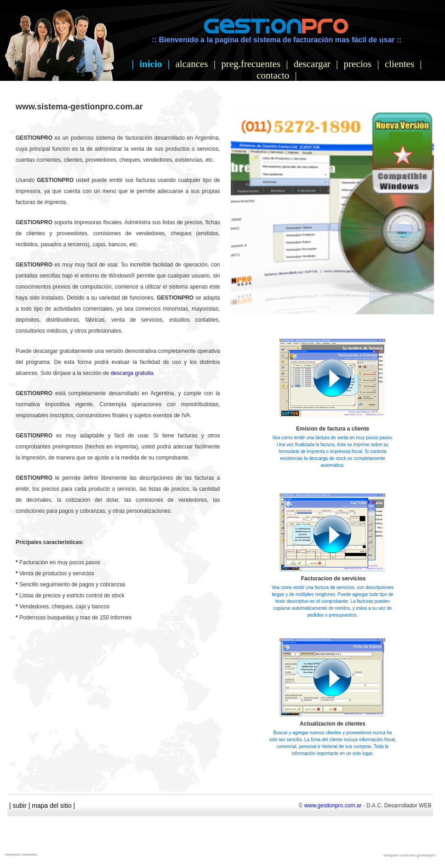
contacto (273, 75)
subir (20, 806)
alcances (191, 64)
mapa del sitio (51, 806)
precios (358, 64)
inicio (151, 64)
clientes (399, 64)
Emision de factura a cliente (333, 429)
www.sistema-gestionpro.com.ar (79, 107)
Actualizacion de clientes (333, 724)
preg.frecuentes (251, 64)
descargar (312, 64)
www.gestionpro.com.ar (333, 806)
